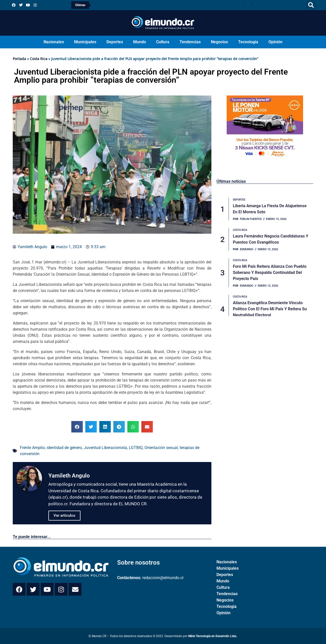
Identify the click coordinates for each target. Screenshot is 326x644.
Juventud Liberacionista (105, 448)
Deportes (115, 42)
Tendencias (190, 42)
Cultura (163, 42)
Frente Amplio (32, 448)
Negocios (219, 42)
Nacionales (54, 42)
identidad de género (64, 448)
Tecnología (248, 42)
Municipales (85, 42)
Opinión (275, 42)
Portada (19, 59)
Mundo (140, 42)
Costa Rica (39, 59)
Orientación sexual (161, 448)
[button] (311, 5)
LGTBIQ (136, 448)
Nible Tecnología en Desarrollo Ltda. (213, 636)
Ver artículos (64, 515)
